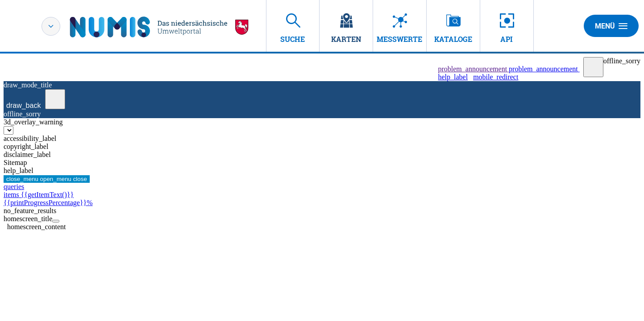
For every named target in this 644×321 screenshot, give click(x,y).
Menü (611, 26)
